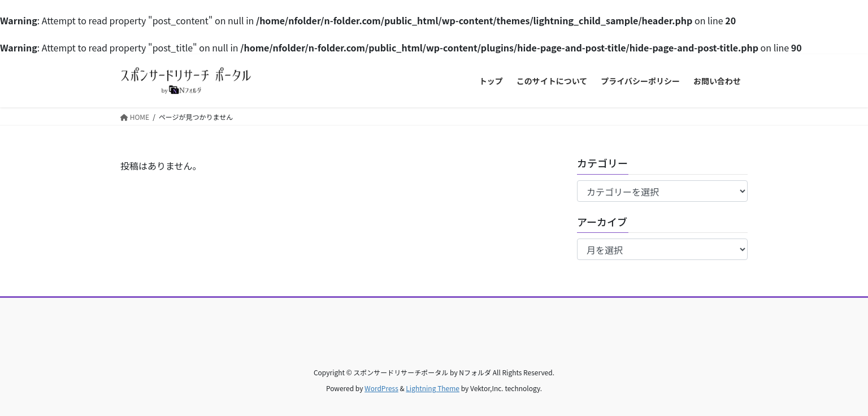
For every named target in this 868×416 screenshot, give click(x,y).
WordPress (381, 388)
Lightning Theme (433, 388)
